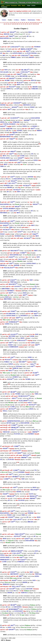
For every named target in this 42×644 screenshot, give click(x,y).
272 (18, 505)
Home (29, 5)
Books (24, 5)
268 (39, 144)
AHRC (3, 5)
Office (19, 5)
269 (9, 384)
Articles (33, 5)
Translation (14, 5)
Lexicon (8, 5)
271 (17, 478)
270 (18, 462)
